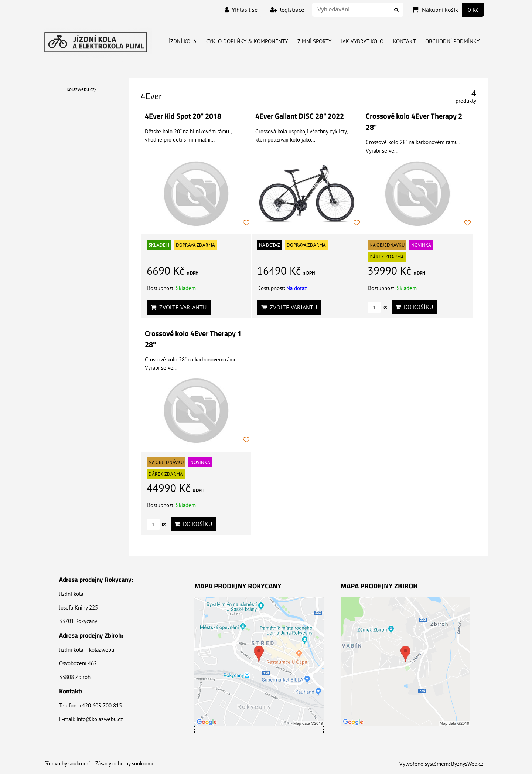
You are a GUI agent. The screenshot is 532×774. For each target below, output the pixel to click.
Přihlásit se (241, 10)
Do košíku (414, 307)
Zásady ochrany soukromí (124, 763)
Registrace (287, 10)
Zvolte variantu (179, 307)
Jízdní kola (182, 41)
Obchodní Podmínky (452, 41)
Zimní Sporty (314, 41)
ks (377, 307)
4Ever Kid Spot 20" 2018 (183, 116)
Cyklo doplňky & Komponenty (247, 41)
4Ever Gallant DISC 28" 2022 (300, 116)
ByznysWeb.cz (467, 764)
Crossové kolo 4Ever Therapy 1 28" (193, 339)
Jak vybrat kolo (362, 41)
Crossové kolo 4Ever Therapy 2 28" (414, 122)
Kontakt (404, 41)
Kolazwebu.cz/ (81, 89)
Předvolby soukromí (67, 763)
